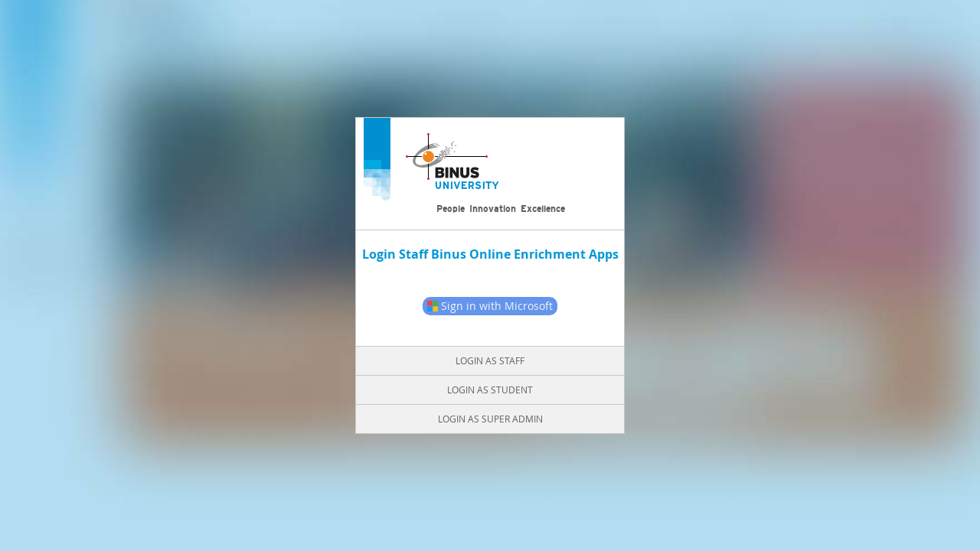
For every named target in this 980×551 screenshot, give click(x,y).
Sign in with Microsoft (490, 306)
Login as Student (490, 390)
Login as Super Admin (490, 419)
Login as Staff (490, 360)
